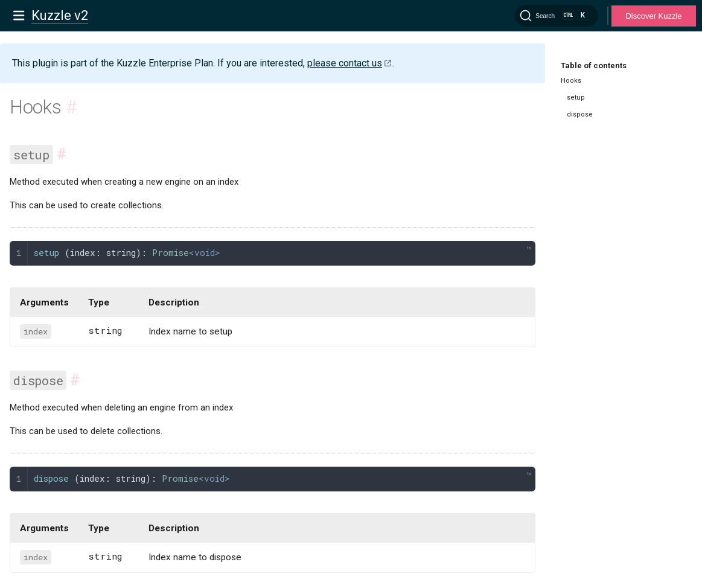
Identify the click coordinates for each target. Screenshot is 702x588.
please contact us (345, 63)
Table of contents (594, 66)
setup (576, 97)
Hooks (571, 81)
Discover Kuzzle (653, 16)
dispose (580, 114)
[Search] (557, 16)
